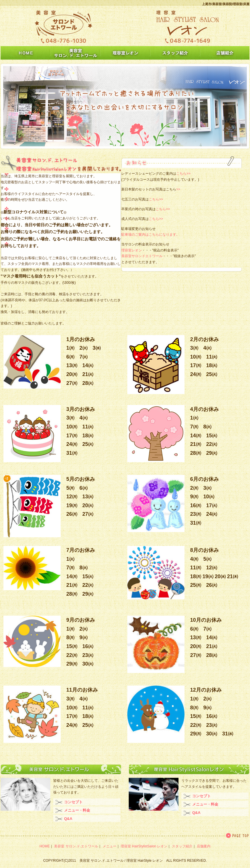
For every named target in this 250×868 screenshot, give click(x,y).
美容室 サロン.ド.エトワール (76, 846)
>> (178, 189)
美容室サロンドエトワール (142, 256)
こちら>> (183, 174)
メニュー (110, 846)
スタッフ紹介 (182, 846)
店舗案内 (204, 846)
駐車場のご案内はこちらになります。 (150, 235)
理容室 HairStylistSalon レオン (144, 846)
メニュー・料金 (77, 810)
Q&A (68, 819)
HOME (45, 846)
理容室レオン (132, 250)
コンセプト (73, 802)
